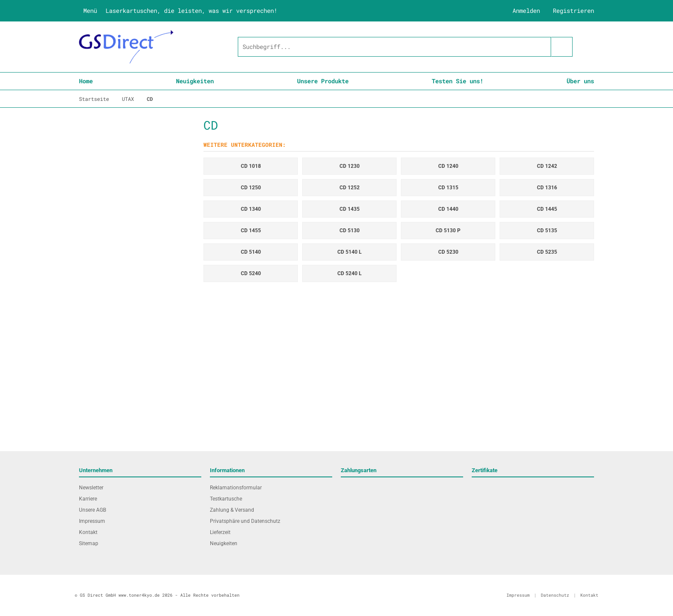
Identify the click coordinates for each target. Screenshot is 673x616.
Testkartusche (226, 499)
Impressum (92, 521)
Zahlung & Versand (232, 510)
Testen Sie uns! (458, 81)
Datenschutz (555, 595)
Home (86, 81)
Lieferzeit (220, 532)
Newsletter (91, 488)
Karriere (88, 499)
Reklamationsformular (236, 488)
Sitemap (89, 543)
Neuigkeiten (195, 81)
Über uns (580, 81)
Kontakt (88, 532)
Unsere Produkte (323, 81)
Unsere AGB (92, 510)
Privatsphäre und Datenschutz (245, 521)
